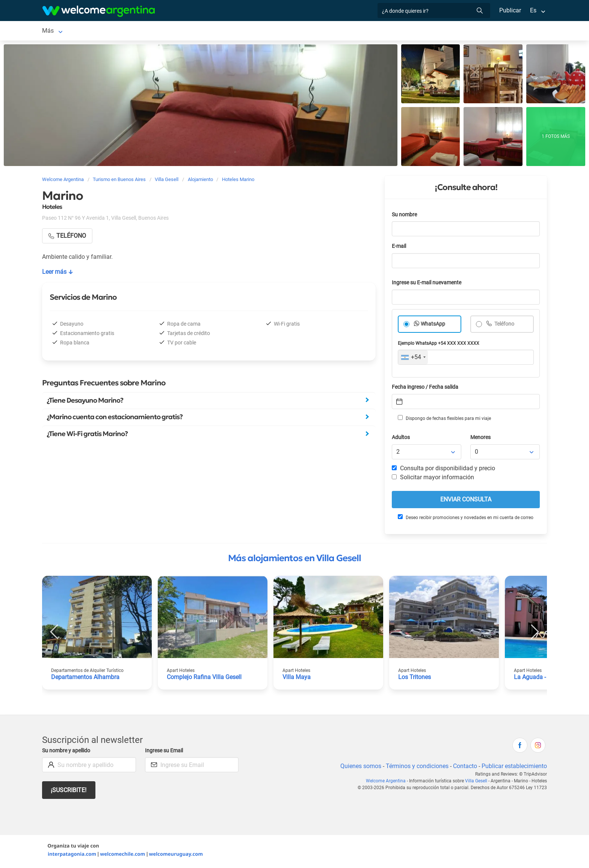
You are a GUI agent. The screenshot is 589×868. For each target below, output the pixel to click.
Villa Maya (296, 679)
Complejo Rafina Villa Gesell (205, 679)
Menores (481, 439)
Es (533, 10)
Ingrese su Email (165, 752)
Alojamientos (103, 31)
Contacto (464, 768)
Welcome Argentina (387, 782)
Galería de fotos (410, 31)
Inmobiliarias (362, 31)
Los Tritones (415, 679)
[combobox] (413, 359)
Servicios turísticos (230, 31)
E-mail (400, 248)
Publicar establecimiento (514, 768)
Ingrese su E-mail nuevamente (429, 284)
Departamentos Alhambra (86, 679)
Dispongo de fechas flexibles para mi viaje (444, 420)
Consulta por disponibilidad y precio (444, 470)
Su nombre (405, 216)
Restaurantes (282, 31)
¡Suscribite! (69, 792)
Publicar (510, 10)
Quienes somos (359, 768)
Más (446, 31)
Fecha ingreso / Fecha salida (426, 389)
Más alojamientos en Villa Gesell (294, 560)
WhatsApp (433, 325)
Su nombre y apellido (68, 752)
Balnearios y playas (170, 31)
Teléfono (504, 325)
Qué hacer (322, 31)
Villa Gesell (57, 31)
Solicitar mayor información (433, 479)
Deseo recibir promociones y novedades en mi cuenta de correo (465, 519)
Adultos (401, 439)
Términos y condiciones (416, 768)
